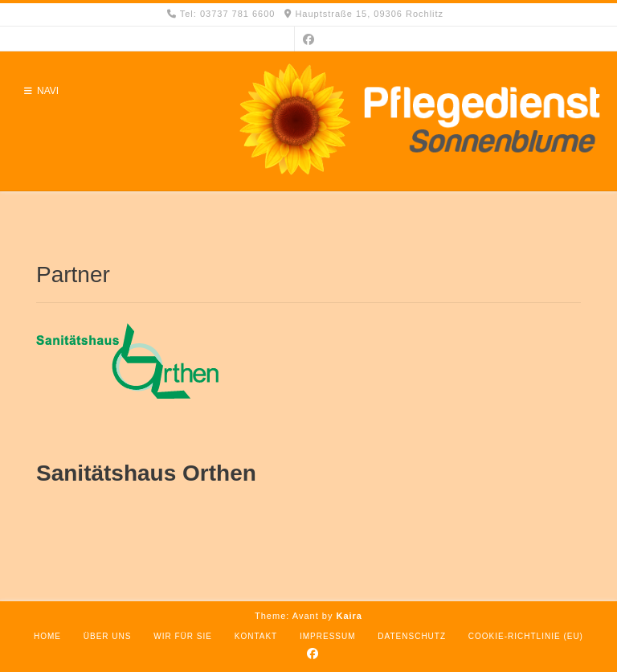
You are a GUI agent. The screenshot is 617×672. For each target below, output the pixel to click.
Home (47, 636)
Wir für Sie (183, 636)
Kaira (349, 616)
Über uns (108, 636)
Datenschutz (412, 636)
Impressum (328, 636)
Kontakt (256, 636)
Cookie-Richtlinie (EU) (526, 636)
